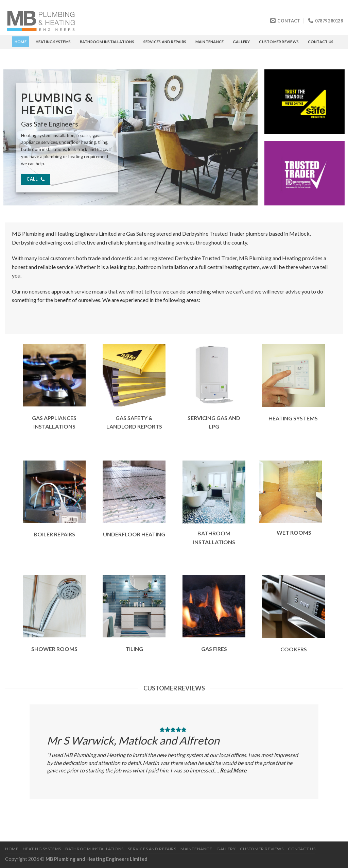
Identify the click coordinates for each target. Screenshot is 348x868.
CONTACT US (321, 42)
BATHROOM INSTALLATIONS (107, 42)
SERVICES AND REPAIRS (165, 42)
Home (21, 42)
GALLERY (241, 42)
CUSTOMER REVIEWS (279, 42)
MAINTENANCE (210, 42)
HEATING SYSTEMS (53, 42)
